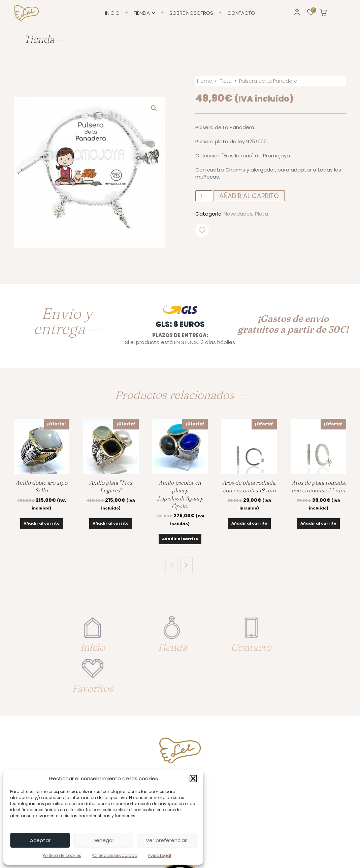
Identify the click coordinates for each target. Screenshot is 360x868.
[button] (193, 779)
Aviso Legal (159, 855)
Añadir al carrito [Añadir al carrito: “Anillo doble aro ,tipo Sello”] (42, 523)
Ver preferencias (167, 840)
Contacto (212, 642)
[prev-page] (172, 565)
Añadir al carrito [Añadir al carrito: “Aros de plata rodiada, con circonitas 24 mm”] (318, 523)
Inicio (85, 642)
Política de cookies (62, 855)
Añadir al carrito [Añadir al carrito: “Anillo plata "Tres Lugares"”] (111, 523)
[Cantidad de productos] (204, 196)
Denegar (103, 840)
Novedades (238, 214)
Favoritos (275, 642)
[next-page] (186, 565)
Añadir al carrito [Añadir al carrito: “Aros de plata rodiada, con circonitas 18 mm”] (249, 523)
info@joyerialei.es (180, 762)
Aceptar (40, 840)
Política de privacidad (114, 855)
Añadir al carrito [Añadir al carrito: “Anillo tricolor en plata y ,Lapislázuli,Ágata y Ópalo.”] (180, 539)
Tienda (148, 642)
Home (205, 81)
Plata (226, 81)
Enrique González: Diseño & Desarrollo (305, 844)
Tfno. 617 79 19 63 (180, 735)
